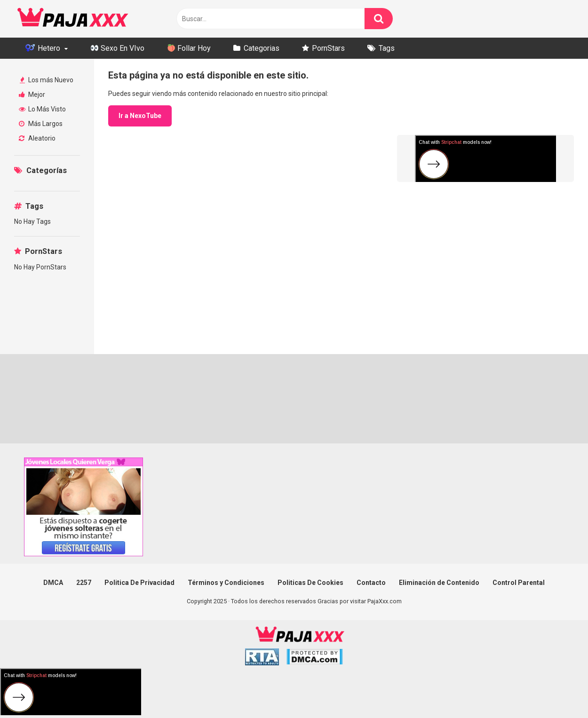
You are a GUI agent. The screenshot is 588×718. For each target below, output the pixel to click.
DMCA (53, 583)
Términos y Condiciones (226, 583)
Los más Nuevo (47, 80)
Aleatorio (37, 138)
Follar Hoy (189, 48)
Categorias (262, 48)
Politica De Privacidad (139, 583)
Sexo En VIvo (118, 48)
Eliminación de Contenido (439, 583)
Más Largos (41, 124)
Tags (387, 48)
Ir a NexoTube (140, 116)
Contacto (371, 583)
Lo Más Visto (42, 109)
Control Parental (519, 583)
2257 (84, 583)
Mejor (32, 95)
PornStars (328, 48)
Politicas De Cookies (310, 583)
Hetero (43, 48)
